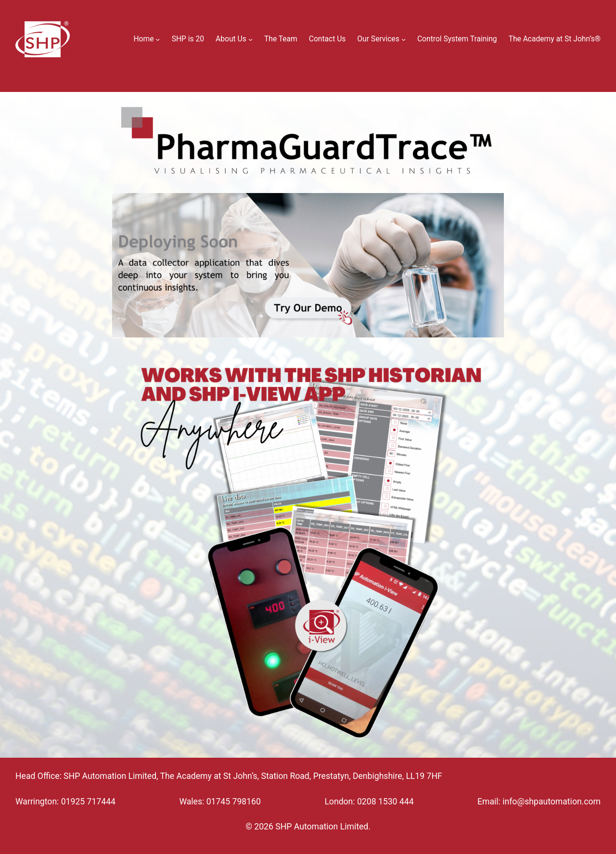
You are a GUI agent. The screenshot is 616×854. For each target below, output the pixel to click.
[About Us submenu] (250, 39)
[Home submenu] (158, 39)
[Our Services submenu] (404, 39)
